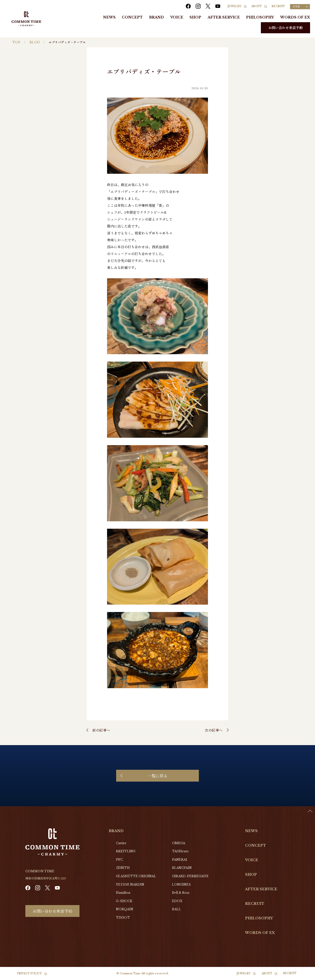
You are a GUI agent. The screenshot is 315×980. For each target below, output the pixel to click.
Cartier (121, 843)
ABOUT (257, 6)
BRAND (157, 17)
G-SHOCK (124, 901)
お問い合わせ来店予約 (285, 28)
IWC (119, 860)
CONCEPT (132, 17)
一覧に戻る (157, 776)
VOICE (177, 17)
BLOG (35, 42)
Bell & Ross (181, 893)
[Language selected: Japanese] (300, 7)
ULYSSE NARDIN (130, 884)
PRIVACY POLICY (30, 973)
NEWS (109, 17)
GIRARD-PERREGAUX (190, 876)
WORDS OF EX (295, 17)
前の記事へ (101, 730)
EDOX (177, 901)
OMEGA (179, 843)
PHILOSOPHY (260, 17)
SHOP (195, 17)
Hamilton (123, 893)
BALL (176, 909)
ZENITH (123, 868)
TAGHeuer (180, 851)
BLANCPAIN (182, 868)
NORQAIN (125, 909)
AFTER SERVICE (224, 17)
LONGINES (181, 884)
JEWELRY (235, 6)
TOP (16, 42)
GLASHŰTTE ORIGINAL (136, 876)
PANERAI (180, 860)
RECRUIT (278, 6)
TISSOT (123, 918)
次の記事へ (214, 730)
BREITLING (126, 851)
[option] (303, 976)
